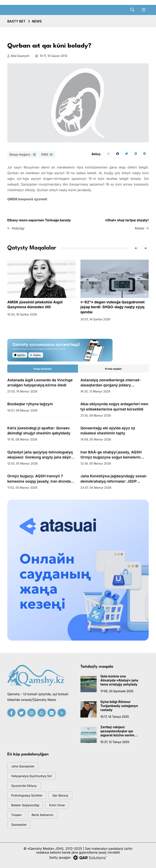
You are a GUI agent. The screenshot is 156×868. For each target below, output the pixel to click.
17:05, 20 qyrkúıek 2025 (117, 691)
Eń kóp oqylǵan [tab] (113, 369)
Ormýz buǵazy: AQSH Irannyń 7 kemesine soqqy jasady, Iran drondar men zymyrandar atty (40, 479)
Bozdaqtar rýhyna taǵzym (30, 404)
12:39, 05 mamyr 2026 (96, 463)
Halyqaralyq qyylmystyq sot (31, 776)
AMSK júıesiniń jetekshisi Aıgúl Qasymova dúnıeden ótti (35, 305)
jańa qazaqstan (23, 766)
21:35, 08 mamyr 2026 (96, 415)
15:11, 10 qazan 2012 (51, 56)
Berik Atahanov (43, 815)
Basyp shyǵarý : (23, 154)
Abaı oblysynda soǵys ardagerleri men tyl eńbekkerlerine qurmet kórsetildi (114, 406)
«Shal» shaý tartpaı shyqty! (127, 220)
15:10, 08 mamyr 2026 (22, 439)
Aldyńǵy (16, 228)
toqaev (16, 815)
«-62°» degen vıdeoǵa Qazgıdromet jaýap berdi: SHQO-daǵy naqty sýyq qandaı (113, 307)
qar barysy (60, 795)
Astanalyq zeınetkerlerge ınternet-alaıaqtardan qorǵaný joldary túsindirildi (111, 383)
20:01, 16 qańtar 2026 (95, 319)
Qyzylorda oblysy (24, 786)
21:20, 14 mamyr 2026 (22, 391)
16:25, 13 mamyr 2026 (95, 391)
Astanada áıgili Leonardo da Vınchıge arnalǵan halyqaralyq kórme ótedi (40, 383)
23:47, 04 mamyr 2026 (96, 488)
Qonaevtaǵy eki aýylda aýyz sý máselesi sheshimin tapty (108, 431)
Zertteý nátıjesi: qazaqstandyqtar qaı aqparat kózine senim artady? (117, 731)
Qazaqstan (19, 825)
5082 (47, 154)
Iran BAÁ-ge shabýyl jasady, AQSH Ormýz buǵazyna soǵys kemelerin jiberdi (111, 455)
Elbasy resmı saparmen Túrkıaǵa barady (39, 220)
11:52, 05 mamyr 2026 (22, 488)
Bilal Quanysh (18, 56)
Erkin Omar (57, 805)
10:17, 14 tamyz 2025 (115, 717)
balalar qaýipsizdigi (25, 805)
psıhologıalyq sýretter (27, 795)
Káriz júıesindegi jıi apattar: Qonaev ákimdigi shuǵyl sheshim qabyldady (39, 431)
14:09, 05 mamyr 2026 (96, 439)
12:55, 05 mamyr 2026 (23, 463)
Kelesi (142, 228)
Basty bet (16, 21)
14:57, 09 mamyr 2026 (22, 410)
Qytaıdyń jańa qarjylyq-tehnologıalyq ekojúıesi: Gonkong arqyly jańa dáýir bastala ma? (40, 455)
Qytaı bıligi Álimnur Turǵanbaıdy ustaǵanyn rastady (119, 706)
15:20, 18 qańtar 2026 (22, 314)
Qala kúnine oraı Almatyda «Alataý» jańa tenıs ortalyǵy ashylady (119, 680)
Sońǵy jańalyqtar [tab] (43, 369)
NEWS (37, 21)
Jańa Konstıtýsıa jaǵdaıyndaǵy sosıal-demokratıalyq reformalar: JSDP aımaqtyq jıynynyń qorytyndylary (114, 479)
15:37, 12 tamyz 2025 (115, 742)
